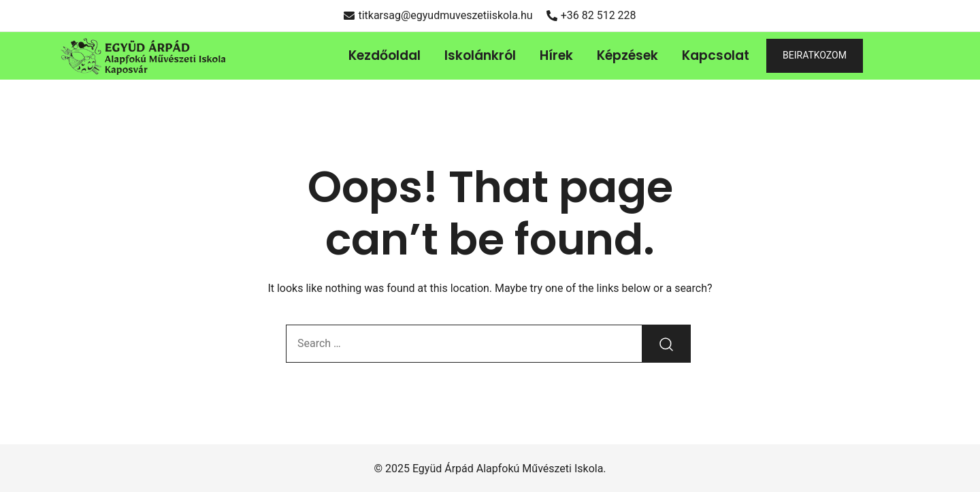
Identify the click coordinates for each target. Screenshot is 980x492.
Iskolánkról (480, 55)
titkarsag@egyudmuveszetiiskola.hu (438, 15)
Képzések (627, 55)
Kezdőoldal (385, 55)
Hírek (556, 55)
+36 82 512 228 (591, 15)
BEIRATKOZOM (815, 55)
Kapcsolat (716, 55)
